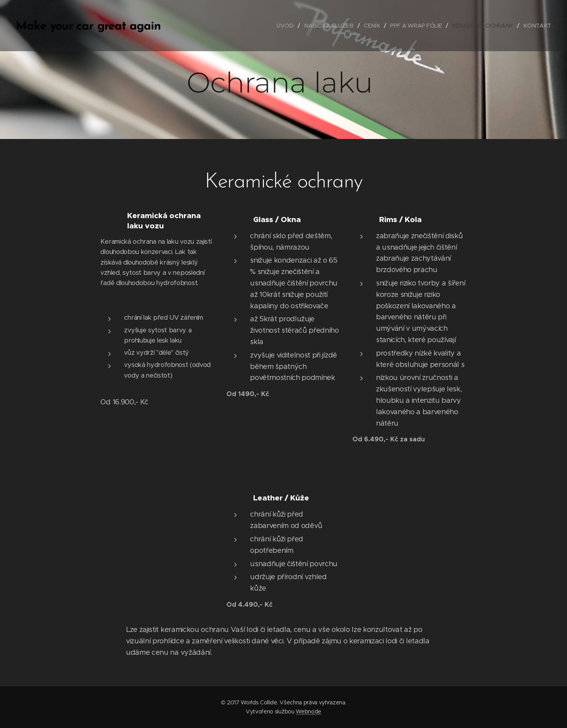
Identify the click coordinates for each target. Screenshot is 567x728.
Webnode (309, 711)
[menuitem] (291, 26)
